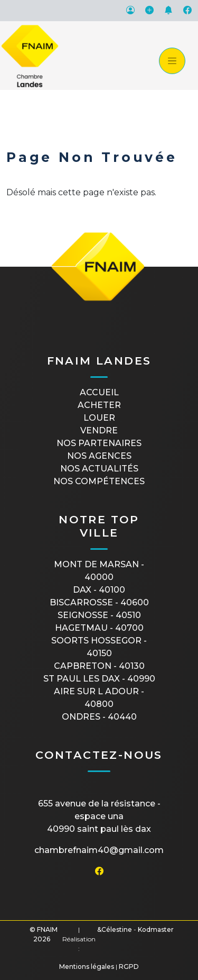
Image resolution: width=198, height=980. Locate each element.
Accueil (99, 392)
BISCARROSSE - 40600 (99, 602)
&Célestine (115, 929)
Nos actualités (99, 469)
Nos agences (99, 456)
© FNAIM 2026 (44, 934)
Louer (99, 418)
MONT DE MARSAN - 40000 (99, 571)
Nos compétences (99, 481)
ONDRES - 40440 (99, 717)
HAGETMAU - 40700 (99, 628)
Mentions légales (87, 967)
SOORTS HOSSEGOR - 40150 (99, 647)
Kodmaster (156, 929)
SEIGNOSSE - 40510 (99, 615)
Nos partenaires (99, 443)
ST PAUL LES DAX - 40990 (99, 679)
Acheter (99, 405)
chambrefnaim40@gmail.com (99, 850)
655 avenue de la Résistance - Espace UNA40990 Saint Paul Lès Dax (99, 816)
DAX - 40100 (99, 590)
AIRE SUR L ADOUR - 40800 (99, 698)
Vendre (99, 430)
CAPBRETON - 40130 (99, 666)
